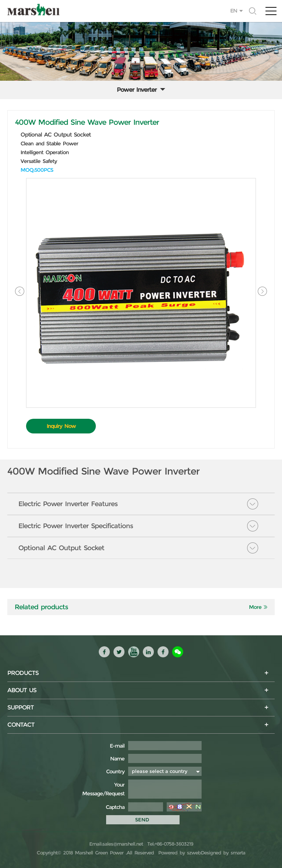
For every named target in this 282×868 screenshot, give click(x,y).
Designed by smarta (223, 853)
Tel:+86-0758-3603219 (169, 844)
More (255, 607)
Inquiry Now (61, 426)
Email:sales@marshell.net (116, 844)
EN (234, 11)
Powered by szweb (180, 853)
